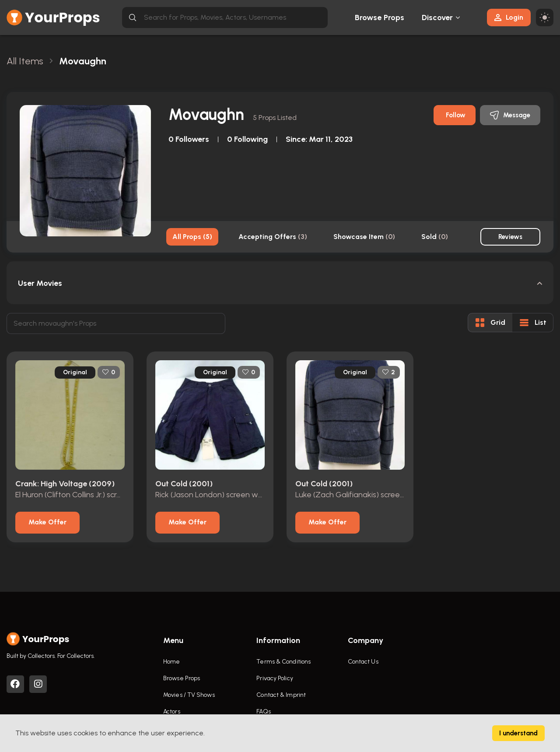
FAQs (263, 712)
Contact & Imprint (281, 695)
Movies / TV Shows (189, 695)
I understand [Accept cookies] (518, 733)
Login (509, 17)
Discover (437, 18)
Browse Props (380, 18)
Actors (172, 712)
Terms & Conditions (283, 662)
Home (171, 662)
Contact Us (363, 662)
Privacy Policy (275, 678)
